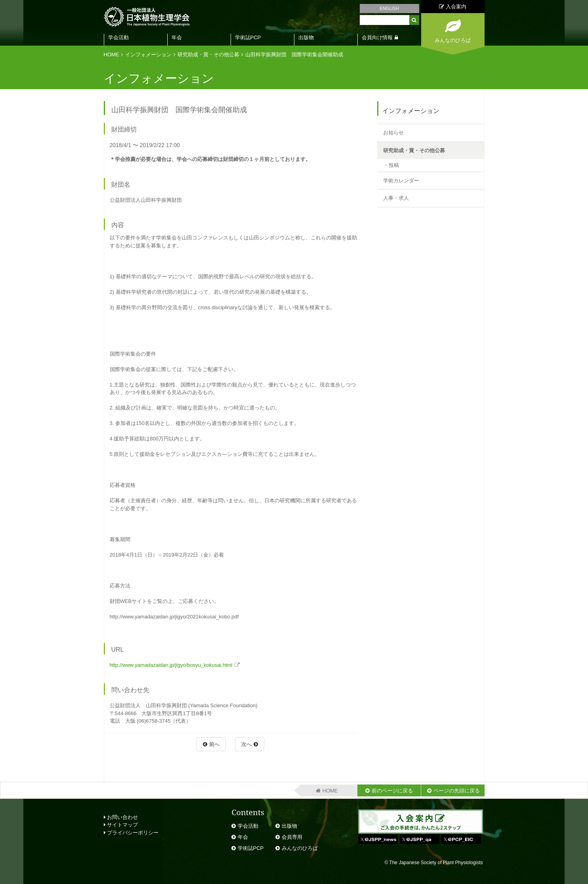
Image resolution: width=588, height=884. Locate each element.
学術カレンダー (401, 181)
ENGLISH (389, 8)
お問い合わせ (121, 817)
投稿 (394, 165)
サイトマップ (121, 825)
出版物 (306, 37)
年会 (177, 37)
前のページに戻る (392, 791)
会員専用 (292, 837)
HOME (112, 55)
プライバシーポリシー (131, 833)
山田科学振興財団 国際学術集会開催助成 (294, 55)
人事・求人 (396, 198)
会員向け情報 (377, 37)
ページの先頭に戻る (457, 791)
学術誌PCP (248, 37)
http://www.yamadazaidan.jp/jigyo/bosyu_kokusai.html (171, 665)
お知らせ (393, 133)
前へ (214, 744)
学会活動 (118, 37)
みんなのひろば (300, 848)
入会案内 (453, 7)
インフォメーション (148, 55)
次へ (246, 744)
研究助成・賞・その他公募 (208, 55)
